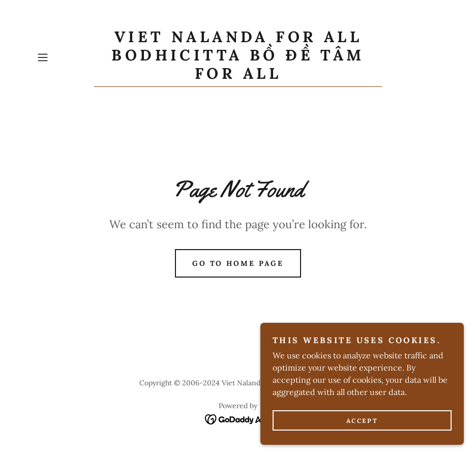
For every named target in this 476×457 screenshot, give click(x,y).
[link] (238, 76)
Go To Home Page (238, 263)
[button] (63, 57)
